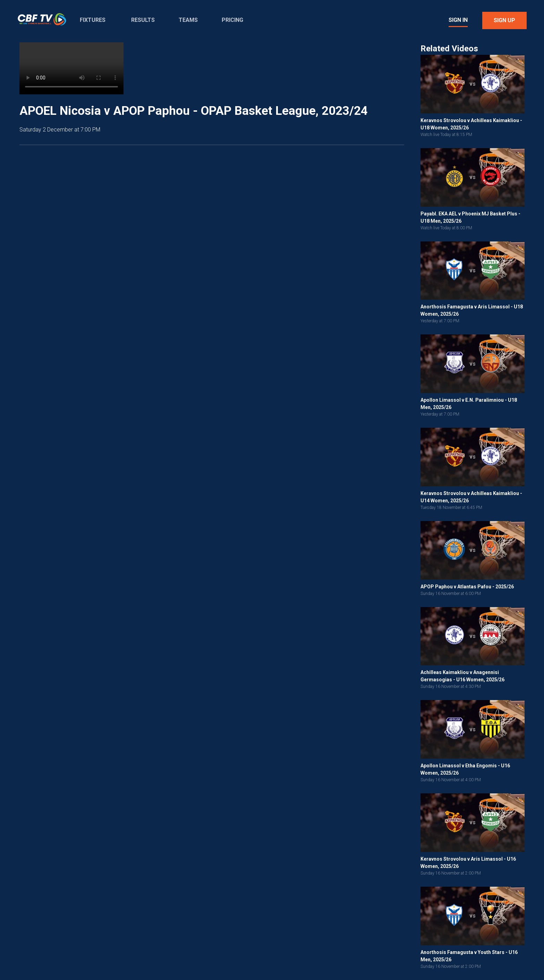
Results (143, 20)
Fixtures (93, 20)
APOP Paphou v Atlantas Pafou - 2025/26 (467, 587)
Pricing (232, 20)
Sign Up (504, 20)
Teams (188, 20)
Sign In (458, 20)
